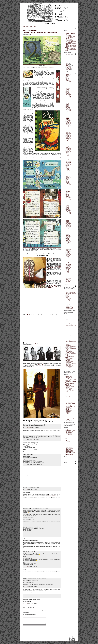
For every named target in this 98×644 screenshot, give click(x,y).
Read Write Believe (69, 414)
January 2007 (68, 276)
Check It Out (68, 388)
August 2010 (68, 230)
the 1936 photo (51, 92)
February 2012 (68, 211)
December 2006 (68, 277)
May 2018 (67, 130)
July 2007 (67, 270)
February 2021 (68, 95)
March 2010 (68, 235)
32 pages (67, 429)
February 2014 (68, 185)
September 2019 (69, 113)
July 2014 (67, 179)
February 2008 (68, 262)
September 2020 (69, 100)
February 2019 (68, 120)
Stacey (28, 566)
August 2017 (68, 140)
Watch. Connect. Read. (70, 366)
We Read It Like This (69, 454)
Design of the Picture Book (70, 437)
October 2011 (68, 215)
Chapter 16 (68, 298)
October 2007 (68, 266)
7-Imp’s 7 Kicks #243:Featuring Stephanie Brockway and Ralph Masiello (40, 31)
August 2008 (68, 256)
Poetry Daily (68, 304)
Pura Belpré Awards (69, 351)
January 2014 (68, 186)
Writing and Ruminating (70, 418)
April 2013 (67, 196)
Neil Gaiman (58, 266)
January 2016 (68, 160)
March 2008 (68, 261)
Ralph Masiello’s (46, 67)
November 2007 (68, 265)
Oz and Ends (68, 409)
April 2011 (67, 221)
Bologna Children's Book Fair (71, 322)
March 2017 (68, 145)
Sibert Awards (68, 360)
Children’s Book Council (70, 328)
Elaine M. (28, 549)
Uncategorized (68, 69)
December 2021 (68, 84)
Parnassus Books (69, 302)
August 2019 (68, 114)
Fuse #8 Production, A (69, 398)
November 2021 (68, 85)
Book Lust (67, 294)
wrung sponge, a (69, 419)
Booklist (67, 295)
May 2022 (67, 79)
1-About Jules (69, 35)
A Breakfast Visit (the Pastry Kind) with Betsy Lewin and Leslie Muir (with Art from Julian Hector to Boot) (40, 28)
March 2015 (68, 171)
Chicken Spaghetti (69, 389)
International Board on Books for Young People (70, 342)
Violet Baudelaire (41, 365)
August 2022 (68, 75)
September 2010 (69, 229)
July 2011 (67, 218)
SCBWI (67, 355)
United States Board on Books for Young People (71, 364)
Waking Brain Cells (69, 416)
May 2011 (67, 220)
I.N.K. (67, 399)
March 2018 (68, 132)
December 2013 (68, 187)
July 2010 (67, 231)
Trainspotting (33, 343)
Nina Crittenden (29, 433)
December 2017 (68, 135)
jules (27, 506)
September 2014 (69, 177)
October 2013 (68, 189)
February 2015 (68, 172)
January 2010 (68, 237)
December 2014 (68, 174)
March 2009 (68, 248)
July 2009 (67, 244)
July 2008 (67, 257)
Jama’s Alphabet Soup (69, 401)
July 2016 (67, 154)
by (26, 428)
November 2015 (68, 162)
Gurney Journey (68, 299)
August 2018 (68, 127)
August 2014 (68, 178)
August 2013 (68, 191)
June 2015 (67, 168)
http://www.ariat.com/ (52, 495)
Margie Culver (29, 428)
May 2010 (67, 233)
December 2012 (68, 200)
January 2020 (68, 109)
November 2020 (68, 98)
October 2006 (68, 279)
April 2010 (67, 234)
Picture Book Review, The (70, 446)
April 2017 (67, 144)
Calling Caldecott (69, 434)
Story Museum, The (69, 363)
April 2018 (67, 131)
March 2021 (68, 94)
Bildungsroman (68, 385)
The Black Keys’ (30, 315)
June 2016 (67, 155)
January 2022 (68, 83)
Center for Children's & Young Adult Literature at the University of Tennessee (71, 326)
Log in (67, 459)
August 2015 (68, 166)
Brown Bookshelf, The (69, 324)
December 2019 (68, 110)
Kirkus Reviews (68, 300)
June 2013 (67, 193)
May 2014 (67, 182)
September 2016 (69, 152)
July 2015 (67, 167)
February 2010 (68, 236)
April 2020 (67, 105)
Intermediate (68, 62)
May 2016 (67, 156)
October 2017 (68, 138)
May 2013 (67, 194)
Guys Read (68, 339)
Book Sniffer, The (69, 433)
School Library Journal (70, 358)
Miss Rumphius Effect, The (70, 406)
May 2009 (67, 246)
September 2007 (69, 267)
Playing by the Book (69, 411)
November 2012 (68, 201)
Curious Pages (68, 436)
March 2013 (68, 197)
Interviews (67, 63)
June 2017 (67, 142)
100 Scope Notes (69, 377)
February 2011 (68, 223)
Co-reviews (68, 58)
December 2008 (68, 251)
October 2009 (68, 241)
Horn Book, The (68, 340)
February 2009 (68, 249)
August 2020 (68, 101)
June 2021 (67, 90)
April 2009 (67, 247)
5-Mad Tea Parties (70, 40)
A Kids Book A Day (69, 378)
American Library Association (71, 293)
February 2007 (68, 275)
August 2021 (68, 88)
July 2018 (67, 128)
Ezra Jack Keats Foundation (70, 337)
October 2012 (68, 202)
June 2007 (67, 271)
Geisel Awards (68, 338)
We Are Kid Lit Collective (70, 367)
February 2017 (68, 146)
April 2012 (67, 208)
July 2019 (67, 115)
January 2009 (68, 250)
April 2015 (67, 170)
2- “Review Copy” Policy (71, 36)
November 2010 (68, 227)
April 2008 (67, 260)
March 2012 (68, 210)
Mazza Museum (68, 345)
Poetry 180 (68, 303)
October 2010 (68, 228)
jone (27, 452)
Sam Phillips (54, 287)
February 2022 (68, 82)
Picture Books (68, 65)
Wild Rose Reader (69, 417)
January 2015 (68, 173)
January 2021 (68, 96)
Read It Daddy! (68, 412)
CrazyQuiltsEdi (68, 336)
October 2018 (68, 125)
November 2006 (68, 278)
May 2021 (67, 91)
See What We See (69, 359)
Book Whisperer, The (69, 323)
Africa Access (68, 316)
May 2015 (67, 169)
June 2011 (67, 219)
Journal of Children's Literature (71, 343)
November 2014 (68, 175)
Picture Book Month (69, 445)
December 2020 (68, 97)
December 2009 (68, 239)
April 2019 (67, 118)
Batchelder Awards (69, 321)
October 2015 (68, 163)
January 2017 (68, 147)
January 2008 (68, 263)
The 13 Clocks (53, 267)
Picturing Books (68, 449)
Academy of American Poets (71, 292)
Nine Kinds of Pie (69, 408)
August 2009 (68, 243)
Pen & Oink (68, 443)
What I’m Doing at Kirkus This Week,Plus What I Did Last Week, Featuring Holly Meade (31, 27)
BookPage (67, 297)
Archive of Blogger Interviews (71, 45)
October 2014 (68, 176)
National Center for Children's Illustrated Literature (70, 347)
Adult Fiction (68, 56)
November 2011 (68, 214)
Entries (67, 465)
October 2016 (68, 150)
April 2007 (67, 273)
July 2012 (67, 205)
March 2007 (68, 274)
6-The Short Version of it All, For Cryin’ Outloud (71, 42)
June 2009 (67, 245)
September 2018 (69, 126)
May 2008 (67, 259)
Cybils (67, 393)
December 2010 (68, 226)
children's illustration (69, 435)
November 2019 (68, 111)
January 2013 (68, 199)
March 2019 (68, 119)
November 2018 (68, 124)
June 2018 (67, 129)
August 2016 (68, 153)
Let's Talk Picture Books (70, 442)
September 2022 (69, 74)
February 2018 (68, 133)
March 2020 (68, 106)
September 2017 (69, 139)
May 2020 (67, 104)
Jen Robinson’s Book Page (70, 402)
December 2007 (68, 264)
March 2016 (68, 158)
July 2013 (67, 192)
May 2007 (67, 272)
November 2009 (68, 240)
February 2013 (68, 198)
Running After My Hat (69, 307)
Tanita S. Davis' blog (69, 415)
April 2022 (67, 80)
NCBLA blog (68, 407)
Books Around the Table (70, 387)
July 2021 (67, 89)
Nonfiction (67, 64)
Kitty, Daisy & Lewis (52, 285)
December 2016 (68, 148)
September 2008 (69, 255)
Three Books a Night (69, 452)
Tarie (27, 485)
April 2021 (67, 93)
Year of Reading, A (69, 420)
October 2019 (68, 112)
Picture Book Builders (69, 444)
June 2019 (67, 116)
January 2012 (68, 212)
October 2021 (68, 86)
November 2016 (68, 149)
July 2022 (67, 76)
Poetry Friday (68, 66)
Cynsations (68, 394)
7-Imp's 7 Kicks (68, 55)
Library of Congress (69, 301)
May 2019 (67, 117)
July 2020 (67, 102)
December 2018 (68, 123)
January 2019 (68, 121)
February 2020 (68, 108)
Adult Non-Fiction (69, 57)
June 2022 (67, 77)
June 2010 (67, 232)
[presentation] (34, 632)
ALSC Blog (68, 379)
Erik (27, 592)
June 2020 (67, 103)
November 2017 (68, 137)
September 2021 (69, 87)
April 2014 (67, 183)
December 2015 (68, 161)
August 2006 (68, 281)
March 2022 (68, 81)
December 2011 (68, 213)
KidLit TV (67, 344)
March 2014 (68, 184)
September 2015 (69, 164)
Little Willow (28, 536)
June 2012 (67, 206)
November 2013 (68, 188)
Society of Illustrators (69, 308)
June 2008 (67, 258)
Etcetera (67, 61)
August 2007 (68, 269)
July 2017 (67, 141)
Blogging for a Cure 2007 (71, 48)
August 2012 (68, 204)
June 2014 (67, 181)
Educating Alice (68, 397)
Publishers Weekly (69, 306)
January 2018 (68, 134)
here (55, 270)
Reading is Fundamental (70, 352)
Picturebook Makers (69, 447)
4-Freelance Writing (70, 39)
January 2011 (68, 225)
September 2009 (69, 242)
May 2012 (67, 207)
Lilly (54, 258)
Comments (68, 466)
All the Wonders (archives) (70, 430)
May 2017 (67, 143)
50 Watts (67, 291)
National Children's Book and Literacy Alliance (70, 349)
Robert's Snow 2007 (69, 68)
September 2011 (69, 216)
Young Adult (68, 70)
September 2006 (69, 280)
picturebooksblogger (69, 448)
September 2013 (69, 190)
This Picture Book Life (69, 450)
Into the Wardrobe (69, 400)
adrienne (28, 597)
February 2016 (68, 159)
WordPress (68, 460)
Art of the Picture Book (70, 432)
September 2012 (69, 203)
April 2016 (67, 157)
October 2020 (68, 99)
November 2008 (68, 252)
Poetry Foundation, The (70, 305)
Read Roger (68, 413)
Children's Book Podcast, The (71, 329)
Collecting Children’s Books (70, 390)
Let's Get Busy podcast (70, 405)
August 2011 (68, 217)
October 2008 (68, 254)
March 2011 (68, 222)
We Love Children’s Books (70, 368)
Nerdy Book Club (69, 350)
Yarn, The (67, 369)
